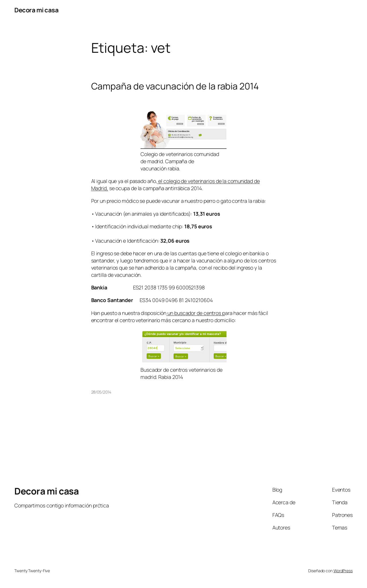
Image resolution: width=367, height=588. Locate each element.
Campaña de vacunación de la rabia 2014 (175, 86)
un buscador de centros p (196, 313)
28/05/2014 (101, 392)
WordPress (343, 571)
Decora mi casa (36, 10)
